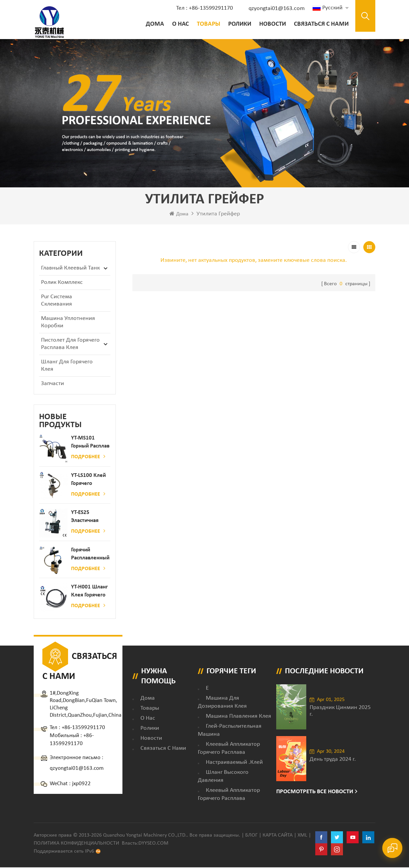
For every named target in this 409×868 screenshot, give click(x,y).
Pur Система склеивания (57, 301)
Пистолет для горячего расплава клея (70, 345)
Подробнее (88, 458)
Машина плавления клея (239, 717)
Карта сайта (278, 836)
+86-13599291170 (83, 728)
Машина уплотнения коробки (68, 323)
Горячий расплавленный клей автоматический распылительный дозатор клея (91, 555)
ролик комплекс (62, 283)
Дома (153, 24)
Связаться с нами (320, 24)
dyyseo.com (153, 844)
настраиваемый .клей (234, 763)
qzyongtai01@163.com (275, 9)
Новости (271, 24)
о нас (179, 24)
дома (148, 699)
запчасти (53, 385)
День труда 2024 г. (333, 760)
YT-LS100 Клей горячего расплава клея (89, 481)
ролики (238, 24)
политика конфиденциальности (76, 844)
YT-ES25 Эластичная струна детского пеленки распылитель (87, 518)
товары (150, 709)
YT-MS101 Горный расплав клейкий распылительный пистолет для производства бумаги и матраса (91, 444)
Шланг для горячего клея (67, 367)
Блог (251, 836)
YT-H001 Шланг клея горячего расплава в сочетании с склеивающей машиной (89, 593)
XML (302, 836)
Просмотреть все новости (315, 792)
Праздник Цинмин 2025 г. (340, 712)
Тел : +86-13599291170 (203, 8)
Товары (207, 24)
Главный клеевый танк (70, 269)
